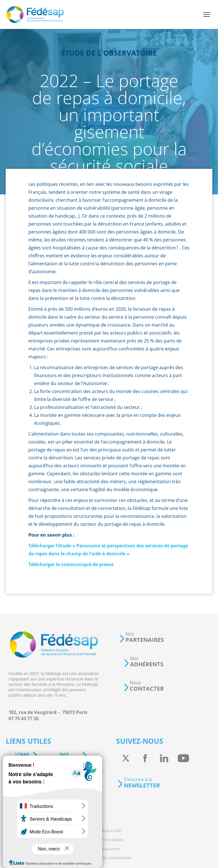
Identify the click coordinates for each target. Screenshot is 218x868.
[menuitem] (109, 831)
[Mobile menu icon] (207, 14)
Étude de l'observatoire (109, 53)
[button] (141, 637)
